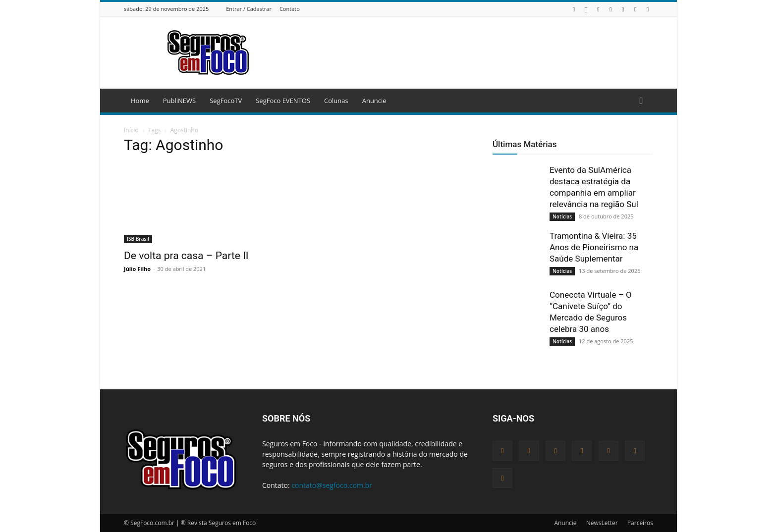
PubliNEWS (179, 101)
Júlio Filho (137, 269)
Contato (290, 9)
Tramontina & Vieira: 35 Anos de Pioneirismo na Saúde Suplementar (594, 247)
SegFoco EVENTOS (283, 101)
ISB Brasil (138, 239)
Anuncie (374, 101)
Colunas (336, 101)
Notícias (562, 216)
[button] (641, 101)
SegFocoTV (226, 101)
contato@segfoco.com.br (332, 485)
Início (131, 130)
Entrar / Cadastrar (249, 9)
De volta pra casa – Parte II (186, 256)
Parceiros (640, 523)
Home (140, 101)
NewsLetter (602, 523)
